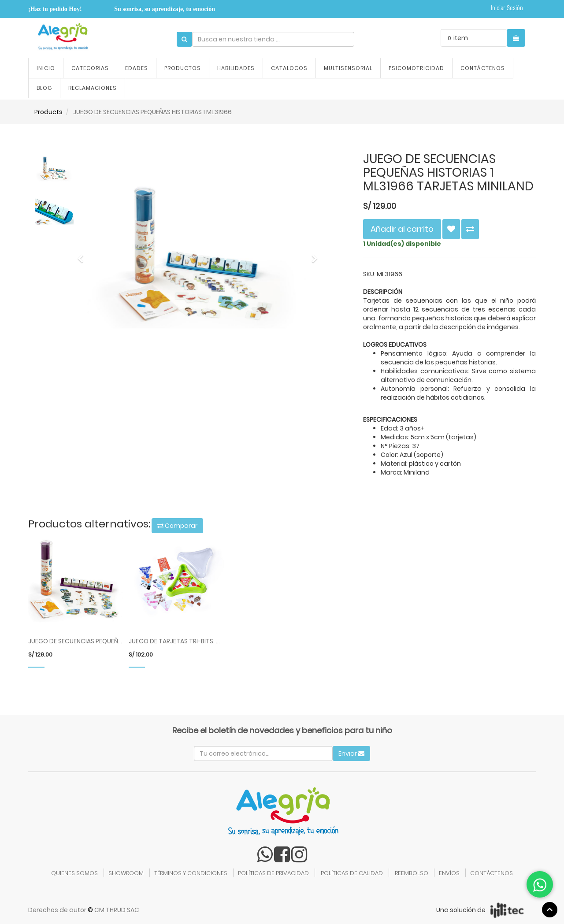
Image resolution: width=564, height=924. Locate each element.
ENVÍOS (449, 873)
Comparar (177, 526)
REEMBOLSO (412, 873)
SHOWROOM (126, 873)
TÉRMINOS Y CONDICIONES (191, 873)
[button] (83, 255)
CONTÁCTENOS (492, 873)
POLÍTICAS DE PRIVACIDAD (273, 873)
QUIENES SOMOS (74, 873)
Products (48, 112)
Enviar (351, 753)
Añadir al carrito (402, 229)
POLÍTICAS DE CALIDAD (352, 873)
